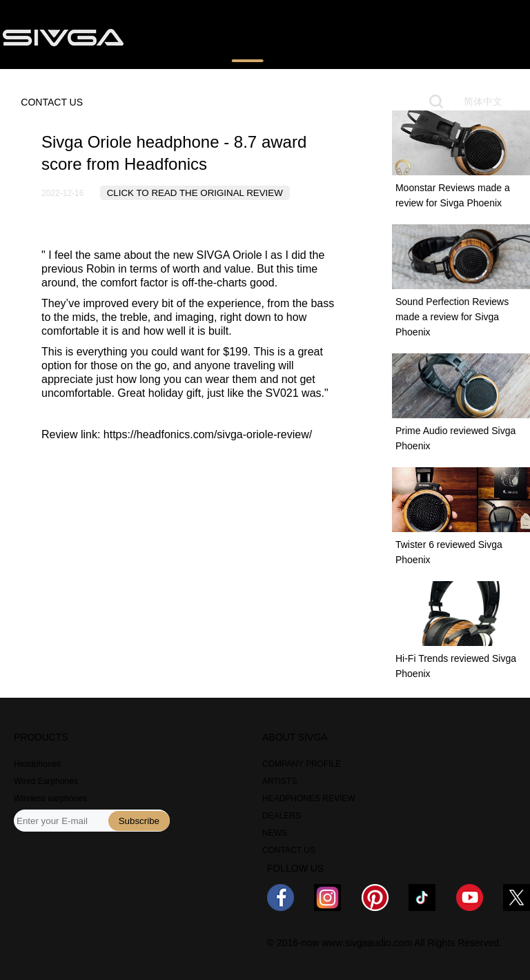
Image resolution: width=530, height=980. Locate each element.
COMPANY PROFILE (302, 764)
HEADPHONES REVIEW (309, 798)
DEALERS (282, 816)
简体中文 (483, 101)
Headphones (37, 764)
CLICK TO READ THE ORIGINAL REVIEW (195, 193)
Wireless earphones (50, 798)
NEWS (407, 37)
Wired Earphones (46, 781)
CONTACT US (52, 102)
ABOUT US (470, 37)
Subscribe (139, 821)
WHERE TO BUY (331, 37)
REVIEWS (247, 37)
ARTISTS (279, 781)
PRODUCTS (174, 37)
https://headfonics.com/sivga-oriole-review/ (208, 434)
